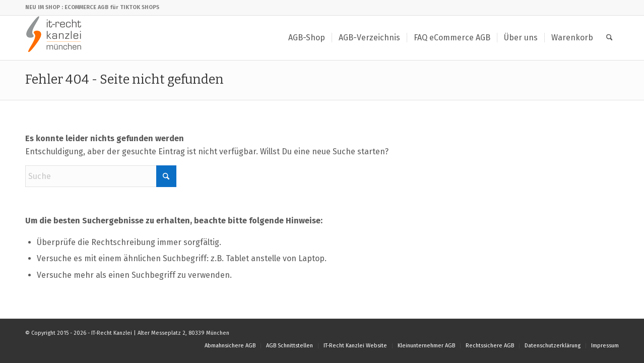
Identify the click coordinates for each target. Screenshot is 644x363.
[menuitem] (307, 38)
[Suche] (609, 38)
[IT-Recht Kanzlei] (54, 38)
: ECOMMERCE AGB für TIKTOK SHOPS (110, 7)
